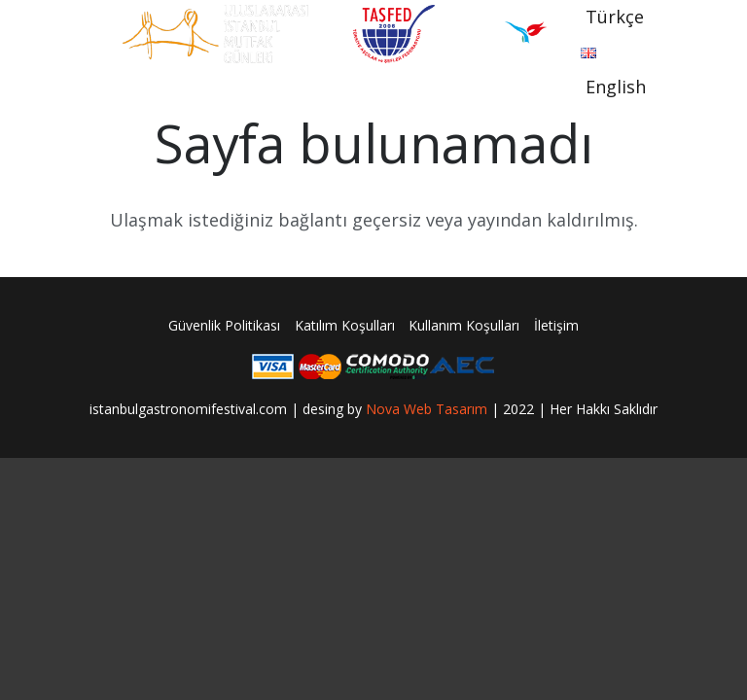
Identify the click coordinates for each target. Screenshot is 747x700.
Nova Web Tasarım (427, 409)
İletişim (556, 325)
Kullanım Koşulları (464, 325)
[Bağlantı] (215, 34)
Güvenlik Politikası (224, 325)
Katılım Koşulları (345, 325)
